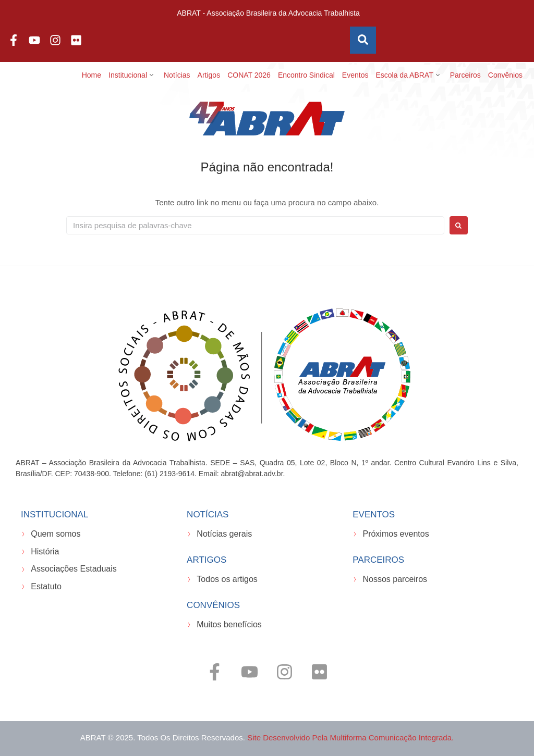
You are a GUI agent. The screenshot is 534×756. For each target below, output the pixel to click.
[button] (132, 75)
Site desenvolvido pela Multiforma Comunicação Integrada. (350, 738)
